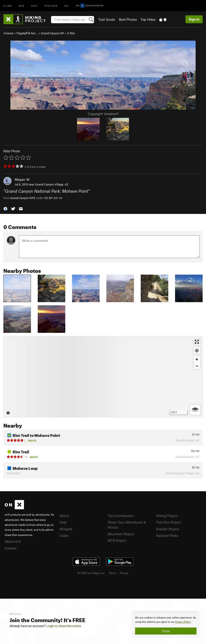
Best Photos (128, 19)
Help (63, 522)
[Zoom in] (197, 359)
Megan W (22, 179)
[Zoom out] (197, 366)
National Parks (167, 535)
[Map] (103, 377)
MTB (22, 6)
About (64, 516)
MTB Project (117, 540)
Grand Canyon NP (53, 33)
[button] (5, 208)
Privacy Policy (183, 622)
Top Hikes (148, 19)
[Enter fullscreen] (197, 342)
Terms (112, 573)
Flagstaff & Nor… (27, 33)
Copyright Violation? (103, 114)
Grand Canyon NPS (23, 198)
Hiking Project (167, 516)
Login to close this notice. (64, 626)
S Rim (71, 33)
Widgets (66, 529)
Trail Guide (107, 19)
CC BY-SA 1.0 (53, 198)
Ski (67, 6)
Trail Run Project (169, 522)
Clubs (64, 535)
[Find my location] (197, 351)
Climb (8, 6)
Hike (34, 6)
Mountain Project (121, 534)
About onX (13, 541)
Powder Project (167, 529)
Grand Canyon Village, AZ (52, 184)
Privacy (124, 573)
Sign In (194, 19)
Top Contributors (121, 516)
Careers (11, 548)
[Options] (195, 410)
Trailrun (51, 6)
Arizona (8, 33)
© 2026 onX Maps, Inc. (91, 573)
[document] (166, 625)
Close (166, 631)
